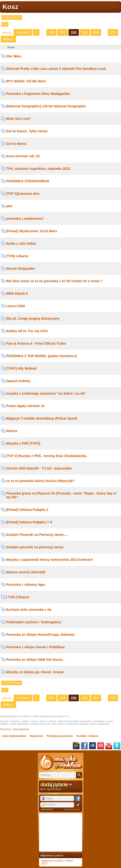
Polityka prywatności (60, 736)
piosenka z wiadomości (25, 219)
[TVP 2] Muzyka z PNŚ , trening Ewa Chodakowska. (47, 456)
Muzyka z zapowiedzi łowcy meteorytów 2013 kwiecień (49, 560)
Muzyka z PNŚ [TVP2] (23, 443)
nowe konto (47, 809)
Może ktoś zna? (18, 119)
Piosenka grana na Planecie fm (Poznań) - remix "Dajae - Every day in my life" (61, 495)
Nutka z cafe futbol (21, 244)
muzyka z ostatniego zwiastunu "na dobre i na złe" (46, 393)
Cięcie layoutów (21, 729)
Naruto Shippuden (20, 269)
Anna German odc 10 (23, 156)
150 (51, 32)
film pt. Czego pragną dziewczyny (33, 318)
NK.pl (92, 746)
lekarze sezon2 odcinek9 (26, 572)
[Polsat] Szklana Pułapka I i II (29, 522)
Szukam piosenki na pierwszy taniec (35, 547)
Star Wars (14, 56)
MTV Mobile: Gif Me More (26, 81)
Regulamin (36, 736)
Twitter (117, 746)
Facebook (84, 746)
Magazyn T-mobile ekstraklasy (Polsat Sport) (41, 418)
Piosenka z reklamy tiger (26, 585)
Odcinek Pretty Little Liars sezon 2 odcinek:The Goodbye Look (56, 69)
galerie (59, 856)
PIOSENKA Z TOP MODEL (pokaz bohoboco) (41, 356)
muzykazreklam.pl (12, 17)
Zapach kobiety (18, 381)
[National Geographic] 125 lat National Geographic (46, 106)
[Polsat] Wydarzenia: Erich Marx (32, 231)
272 (113, 32)
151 (62, 32)
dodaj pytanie (61, 786)
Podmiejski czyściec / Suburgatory (34, 622)
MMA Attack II (17, 293)
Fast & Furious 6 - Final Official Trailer (36, 343)
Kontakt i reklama (87, 736)
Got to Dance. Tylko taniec (27, 131)
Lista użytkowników (14, 736)
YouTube (109, 746)
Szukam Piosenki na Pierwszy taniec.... (37, 535)
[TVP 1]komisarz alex (23, 194)
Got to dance (16, 144)
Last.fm (101, 746)
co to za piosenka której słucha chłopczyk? (40, 481)
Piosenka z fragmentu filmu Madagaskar (38, 94)
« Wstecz (23, 32)
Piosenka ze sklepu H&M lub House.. (35, 660)
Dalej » (8, 39)
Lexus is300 (15, 306)
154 (96, 32)
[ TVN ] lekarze (17, 597)
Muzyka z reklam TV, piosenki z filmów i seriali (61, 762)
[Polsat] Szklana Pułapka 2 (27, 510)
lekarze (12, 431)
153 (85, 32)
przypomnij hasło (72, 809)
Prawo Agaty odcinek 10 (25, 406)
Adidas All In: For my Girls (27, 331)
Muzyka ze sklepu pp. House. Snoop (35, 672)
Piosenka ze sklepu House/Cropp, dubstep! (40, 635)
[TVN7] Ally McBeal (21, 368)
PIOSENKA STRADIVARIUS (28, 181)
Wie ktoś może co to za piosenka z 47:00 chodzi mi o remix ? (54, 281)
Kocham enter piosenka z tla (29, 610)
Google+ (76, 746)
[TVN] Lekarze (17, 256)
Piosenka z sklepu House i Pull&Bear (35, 647)
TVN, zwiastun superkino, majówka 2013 (38, 169)
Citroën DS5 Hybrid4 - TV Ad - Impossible (39, 468)
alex (9, 206)
